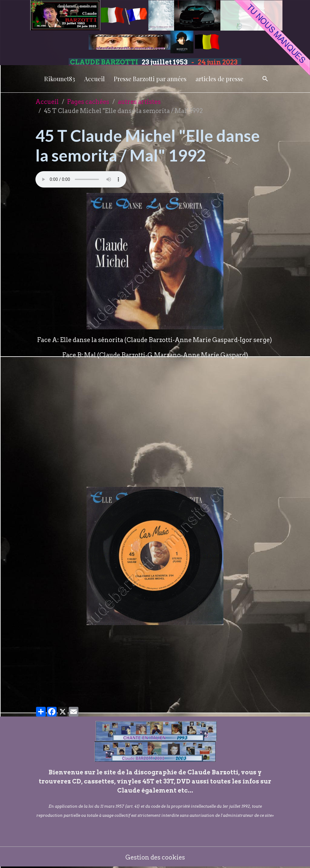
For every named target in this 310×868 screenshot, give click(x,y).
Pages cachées (88, 102)
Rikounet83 (60, 79)
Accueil (94, 79)
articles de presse (219, 79)
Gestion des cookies (155, 857)
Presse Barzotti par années (150, 79)
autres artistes (139, 102)
